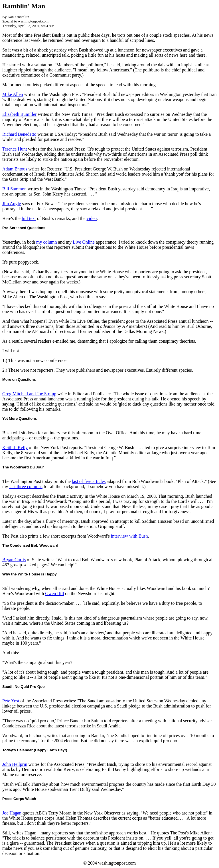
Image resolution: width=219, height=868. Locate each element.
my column (46, 242)
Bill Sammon (14, 189)
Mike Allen (13, 94)
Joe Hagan (12, 813)
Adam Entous (15, 169)
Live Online (84, 242)
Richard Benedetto (19, 134)
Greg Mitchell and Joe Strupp (29, 394)
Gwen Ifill (54, 594)
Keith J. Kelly (15, 448)
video (92, 218)
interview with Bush (129, 536)
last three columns (26, 487)
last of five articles (89, 481)
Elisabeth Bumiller (19, 114)
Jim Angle (12, 204)
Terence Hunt (15, 149)
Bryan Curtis (14, 560)
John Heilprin (15, 764)
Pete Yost (11, 701)
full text (29, 218)
